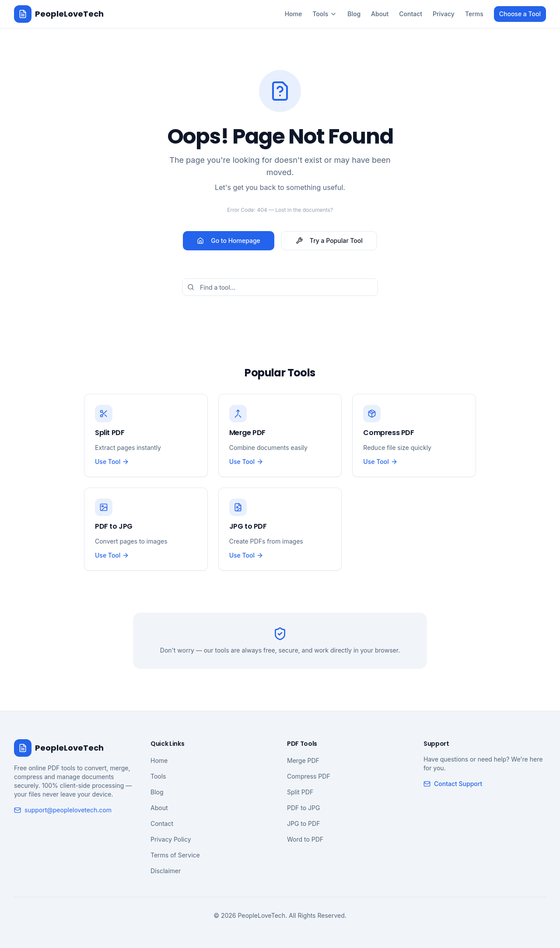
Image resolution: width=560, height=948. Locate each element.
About (380, 14)
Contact (411, 14)
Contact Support (453, 784)
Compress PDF (309, 776)
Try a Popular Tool (329, 241)
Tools (325, 14)
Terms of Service (175, 855)
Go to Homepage (229, 241)
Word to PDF (305, 839)
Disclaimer (166, 871)
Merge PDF (303, 760)
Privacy (444, 14)
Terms (474, 14)
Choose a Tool (520, 14)
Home (294, 14)
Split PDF (300, 792)
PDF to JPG (303, 808)
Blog (354, 14)
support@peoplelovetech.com (63, 810)
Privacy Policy (171, 839)
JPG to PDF (303, 823)
